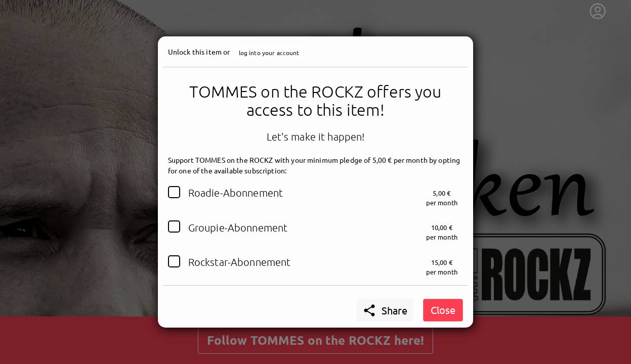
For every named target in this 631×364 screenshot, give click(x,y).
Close (443, 310)
